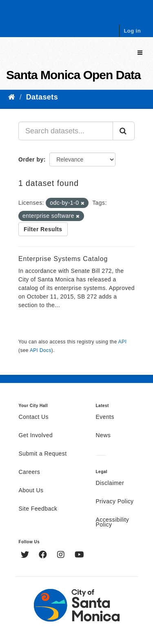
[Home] (12, 97)
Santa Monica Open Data (73, 75)
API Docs (41, 350)
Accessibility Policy (113, 522)
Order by (31, 159)
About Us (31, 491)
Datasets (42, 97)
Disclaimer (110, 483)
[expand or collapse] (140, 53)
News (103, 436)
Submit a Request (43, 454)
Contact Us (34, 417)
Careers (30, 472)
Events (105, 417)
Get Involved (36, 436)
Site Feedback (38, 509)
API (122, 342)
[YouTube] (79, 555)
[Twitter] (26, 555)
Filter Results (43, 229)
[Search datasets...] (66, 131)
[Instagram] (62, 555)
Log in (132, 31)
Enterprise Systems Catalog (63, 259)
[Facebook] (44, 555)
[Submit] (124, 131)
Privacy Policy (115, 502)
